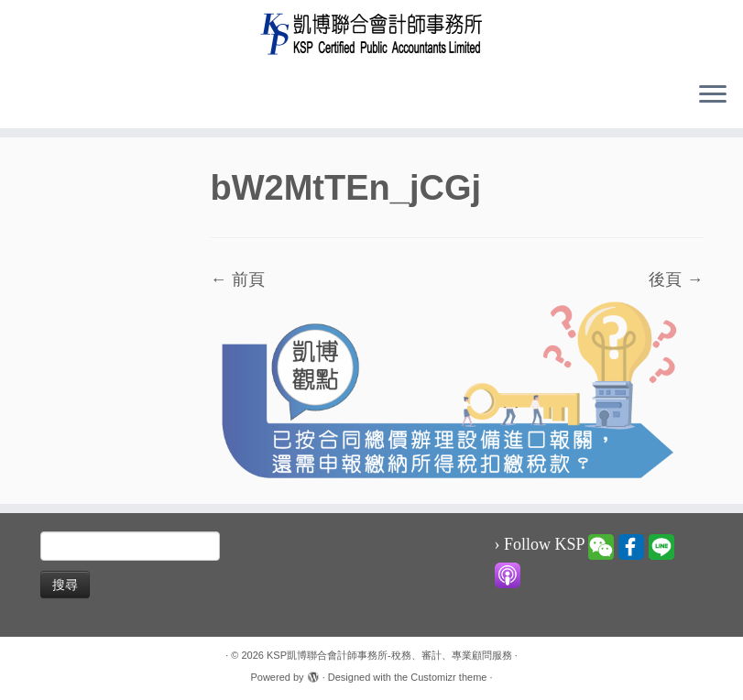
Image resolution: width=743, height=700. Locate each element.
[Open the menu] (713, 95)
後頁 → (676, 279)
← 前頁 (238, 279)
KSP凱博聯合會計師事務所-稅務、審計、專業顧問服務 (389, 655)
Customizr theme (448, 677)
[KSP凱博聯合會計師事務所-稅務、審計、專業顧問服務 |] (371, 33)
